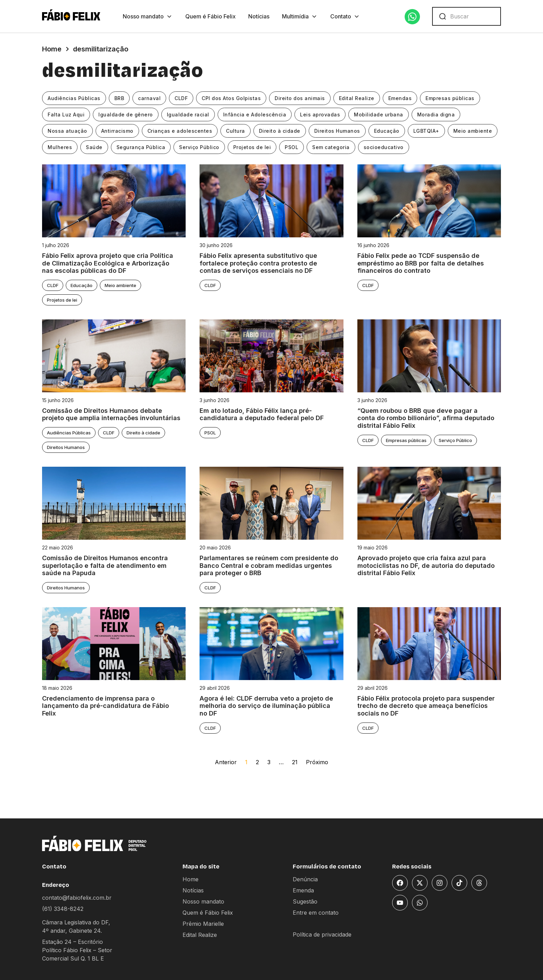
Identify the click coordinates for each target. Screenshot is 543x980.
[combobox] (467, 16)
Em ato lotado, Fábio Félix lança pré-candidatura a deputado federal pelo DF (262, 414)
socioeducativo (384, 147)
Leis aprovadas (320, 115)
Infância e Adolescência (255, 115)
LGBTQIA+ (426, 131)
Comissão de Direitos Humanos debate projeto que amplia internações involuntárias (111, 414)
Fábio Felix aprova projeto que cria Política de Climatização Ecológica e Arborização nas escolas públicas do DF (108, 263)
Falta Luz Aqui (66, 115)
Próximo (317, 762)
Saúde (94, 147)
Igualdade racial (188, 115)
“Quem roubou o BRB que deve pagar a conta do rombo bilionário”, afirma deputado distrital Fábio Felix (426, 418)
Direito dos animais (300, 98)
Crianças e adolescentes (180, 131)
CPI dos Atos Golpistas (231, 98)
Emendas (400, 98)
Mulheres (60, 147)
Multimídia (300, 16)
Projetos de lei (252, 147)
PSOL (291, 147)
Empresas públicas (450, 98)
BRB (119, 98)
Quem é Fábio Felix (210, 16)
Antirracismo (117, 131)
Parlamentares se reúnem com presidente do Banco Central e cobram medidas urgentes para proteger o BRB (269, 565)
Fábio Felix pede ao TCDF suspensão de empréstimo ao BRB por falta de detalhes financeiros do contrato (421, 263)
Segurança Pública (141, 147)
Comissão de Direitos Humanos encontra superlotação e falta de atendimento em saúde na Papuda (105, 565)
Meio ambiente (473, 131)
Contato (345, 16)
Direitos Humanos (337, 131)
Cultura (236, 131)
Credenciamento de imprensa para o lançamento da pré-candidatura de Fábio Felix (106, 706)
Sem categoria (331, 147)
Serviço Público (199, 147)
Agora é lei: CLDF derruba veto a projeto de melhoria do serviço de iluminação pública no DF (266, 706)
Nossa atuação (67, 131)
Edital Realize (357, 98)
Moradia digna (436, 115)
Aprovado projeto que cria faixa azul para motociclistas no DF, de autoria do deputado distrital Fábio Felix (426, 565)
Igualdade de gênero (126, 115)
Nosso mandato (148, 16)
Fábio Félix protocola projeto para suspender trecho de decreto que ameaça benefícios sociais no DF (427, 706)
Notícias (259, 16)
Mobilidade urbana (379, 115)
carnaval (149, 98)
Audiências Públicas (74, 98)
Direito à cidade (280, 131)
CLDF (181, 98)
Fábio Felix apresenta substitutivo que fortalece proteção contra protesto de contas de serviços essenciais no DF (258, 263)
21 (295, 762)
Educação (387, 131)
